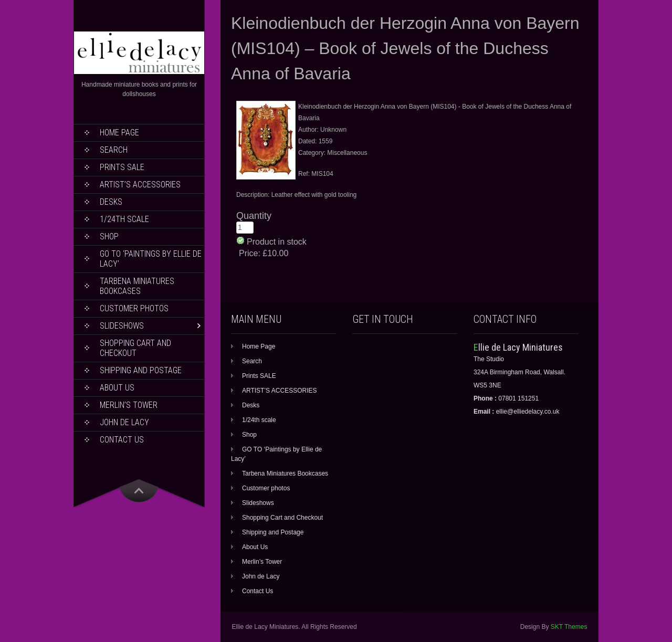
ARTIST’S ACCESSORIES (140, 185)
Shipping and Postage (141, 370)
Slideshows (122, 326)
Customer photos (134, 308)
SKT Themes (569, 627)
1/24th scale (124, 219)
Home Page (119, 133)
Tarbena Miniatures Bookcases (137, 286)
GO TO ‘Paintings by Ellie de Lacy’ (151, 259)
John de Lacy (124, 422)
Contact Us (122, 440)
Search (114, 150)
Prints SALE (122, 167)
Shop (109, 236)
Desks (111, 202)
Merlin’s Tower (129, 405)
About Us (117, 388)
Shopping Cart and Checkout (135, 348)
